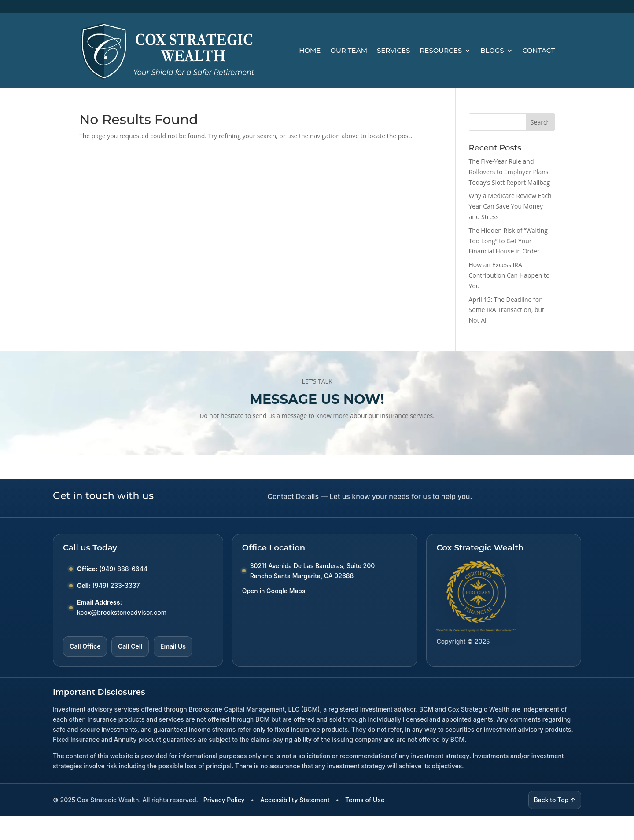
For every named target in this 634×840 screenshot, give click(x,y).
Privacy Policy (224, 800)
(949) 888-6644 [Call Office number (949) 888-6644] (123, 569)
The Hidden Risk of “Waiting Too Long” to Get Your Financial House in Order (508, 241)
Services (393, 50)
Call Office (85, 646)
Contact (539, 50)
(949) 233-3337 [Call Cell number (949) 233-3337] (116, 585)
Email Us (173, 646)
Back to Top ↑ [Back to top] (555, 800)
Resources (441, 50)
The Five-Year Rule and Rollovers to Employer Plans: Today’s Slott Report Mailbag (510, 172)
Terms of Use (365, 800)
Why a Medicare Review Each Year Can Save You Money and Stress (510, 206)
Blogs (492, 50)
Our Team (349, 50)
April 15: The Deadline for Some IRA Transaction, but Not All (507, 310)
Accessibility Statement (295, 800)
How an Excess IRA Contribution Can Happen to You (509, 275)
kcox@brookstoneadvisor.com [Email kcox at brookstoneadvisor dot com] (122, 612)
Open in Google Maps (274, 591)
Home (310, 50)
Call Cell (130, 646)
